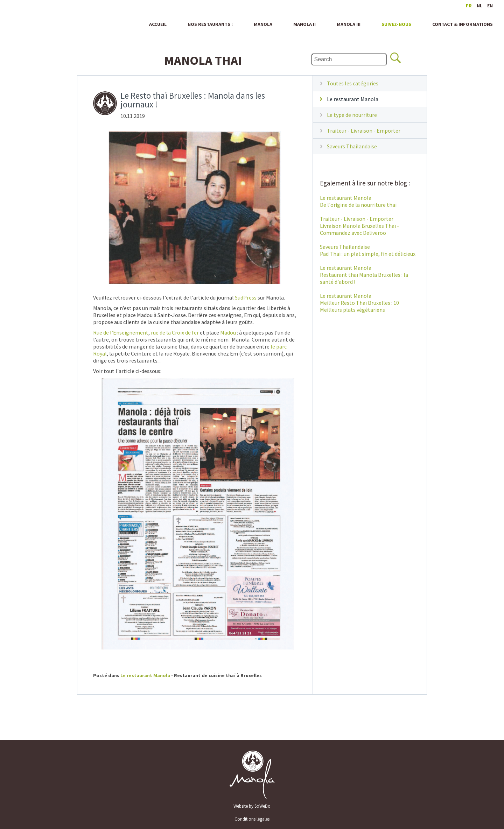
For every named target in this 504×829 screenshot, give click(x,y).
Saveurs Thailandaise (352, 146)
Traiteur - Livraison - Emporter (364, 131)
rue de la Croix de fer (175, 332)
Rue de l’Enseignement (121, 332)
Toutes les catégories (353, 83)
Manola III (349, 24)
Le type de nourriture (352, 115)
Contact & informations (463, 24)
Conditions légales (252, 819)
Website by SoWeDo (252, 806)
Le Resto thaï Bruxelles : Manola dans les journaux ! (193, 101)
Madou (228, 332)
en (490, 6)
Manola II (304, 24)
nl (479, 6)
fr (469, 6)
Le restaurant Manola (353, 99)
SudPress (246, 297)
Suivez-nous (396, 24)
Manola (41, 21)
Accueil (158, 24)
